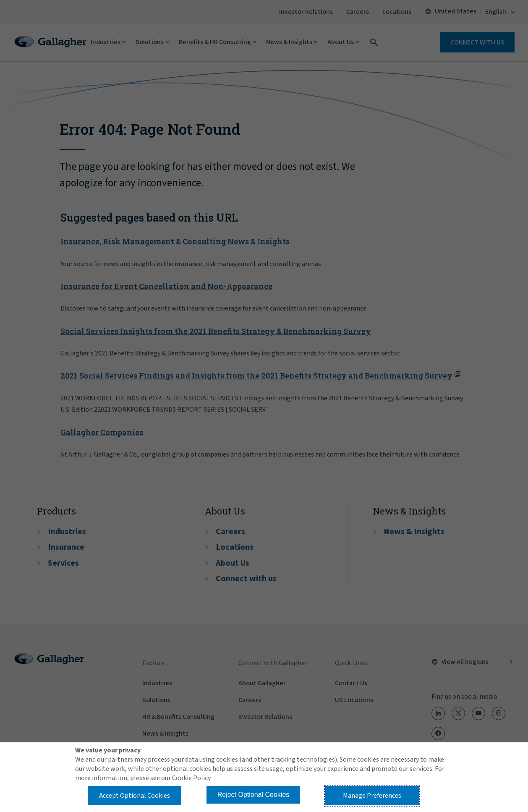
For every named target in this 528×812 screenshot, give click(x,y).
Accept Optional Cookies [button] (135, 796)
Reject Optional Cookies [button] (254, 795)
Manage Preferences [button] (372, 796)
